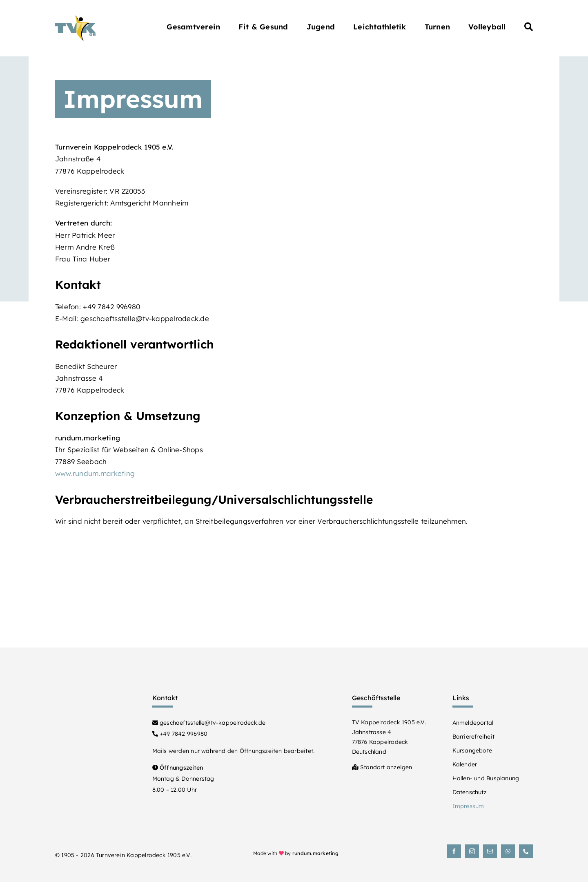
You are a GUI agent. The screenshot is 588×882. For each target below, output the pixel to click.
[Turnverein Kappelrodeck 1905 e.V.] (76, 19)
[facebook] (454, 851)
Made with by (296, 853)
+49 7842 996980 (180, 734)
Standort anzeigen (382, 767)
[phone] (526, 851)
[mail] (490, 851)
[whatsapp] (508, 851)
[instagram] (472, 851)
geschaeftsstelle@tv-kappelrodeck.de (209, 723)
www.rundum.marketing (95, 473)
